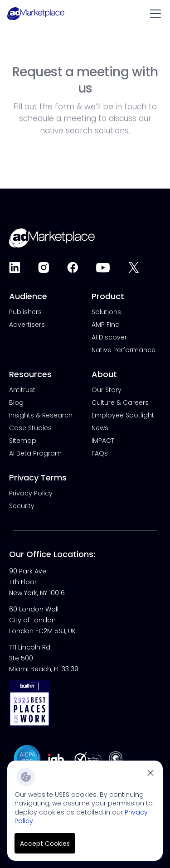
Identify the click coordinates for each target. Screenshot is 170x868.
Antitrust (22, 390)
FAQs (100, 453)
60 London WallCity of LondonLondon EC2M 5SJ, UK (42, 620)
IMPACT (103, 441)
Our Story (107, 390)
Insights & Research (41, 415)
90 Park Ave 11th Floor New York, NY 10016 (37, 582)
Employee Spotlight (123, 415)
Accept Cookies (45, 844)
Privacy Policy (31, 493)
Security (22, 506)
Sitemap (23, 441)
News (100, 428)
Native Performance (124, 350)
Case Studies (30, 428)
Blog (16, 402)
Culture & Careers (120, 402)
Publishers (25, 312)
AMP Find (106, 325)
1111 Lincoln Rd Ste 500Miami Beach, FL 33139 (44, 658)
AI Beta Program (35, 453)
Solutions (106, 312)
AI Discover (109, 337)
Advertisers (27, 325)
